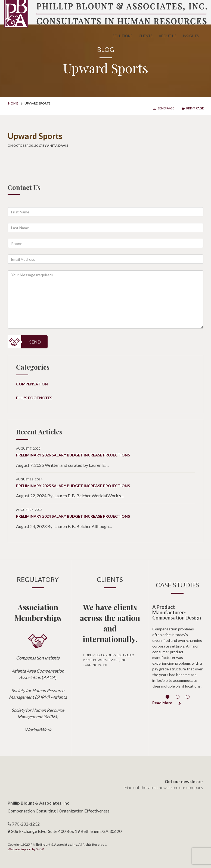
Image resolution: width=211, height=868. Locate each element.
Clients (146, 36)
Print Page (193, 108)
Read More (167, 703)
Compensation (32, 384)
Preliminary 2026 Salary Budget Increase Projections (73, 455)
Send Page (164, 108)
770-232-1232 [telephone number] (26, 824)
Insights (191, 36)
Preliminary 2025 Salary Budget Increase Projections (73, 486)
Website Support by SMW (26, 849)
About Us (168, 36)
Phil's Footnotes (34, 398)
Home (13, 103)
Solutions (122, 36)
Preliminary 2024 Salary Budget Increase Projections (73, 516)
